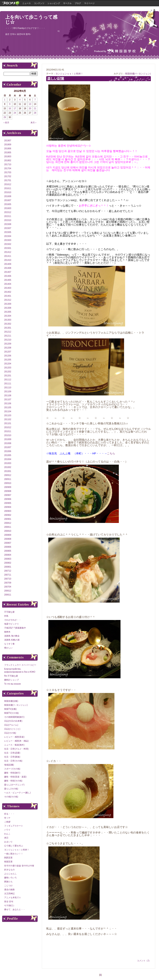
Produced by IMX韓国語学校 (115, 51)
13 (30, 104)
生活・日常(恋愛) (12, 753)
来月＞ (34, 123)
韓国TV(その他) (11, 713)
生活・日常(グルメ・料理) (16, 749)
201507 (8, 228)
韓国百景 (8, 862)
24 (15, 113)
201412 (8, 252)
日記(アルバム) (11, 725)
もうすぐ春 (9, 644)
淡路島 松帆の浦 (12, 640)
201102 (8, 419)
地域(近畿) (9, 765)
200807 (8, 543)
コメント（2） (144, 961)
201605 (8, 204)
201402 (8, 292)
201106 (8, 404)
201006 (8, 451)
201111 (8, 384)
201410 (8, 260)
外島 (6, 616)
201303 (8, 320)
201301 (8, 328)
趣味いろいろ (10, 878)
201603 (8, 208)
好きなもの (9, 870)
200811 (8, 527)
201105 (8, 407)
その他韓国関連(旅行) (14, 717)
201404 (8, 284)
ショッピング (54, 3)
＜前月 (6, 123)
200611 (8, 595)
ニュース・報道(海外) (14, 745)
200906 (8, 499)
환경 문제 (9, 901)
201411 (8, 256)
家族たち (8, 882)
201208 (8, 348)
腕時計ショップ (12, 680)
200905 (8, 503)
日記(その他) (10, 733)
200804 (8, 555)
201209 (8, 344)
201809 (8, 145)
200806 (8, 547)
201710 (8, 164)
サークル (67, 3)
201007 (8, 447)
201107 (8, 400)
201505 (8, 232)
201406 (8, 276)
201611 (8, 188)
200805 (8, 551)
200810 (8, 531)
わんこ (7, 834)
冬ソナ (7, 818)
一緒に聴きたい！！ (14, 854)
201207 (8, 352)
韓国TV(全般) (10, 709)
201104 (8, 411)
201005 (8, 455)
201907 (8, 141)
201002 (8, 467)
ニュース (27, 3)
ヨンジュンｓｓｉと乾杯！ (69, 74)
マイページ (89, 3)
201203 (8, 368)
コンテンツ (39, 3)
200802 (8, 563)
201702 (8, 176)
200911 (8, 479)
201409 (8, 264)
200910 (8, 483)
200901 (8, 519)
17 (15, 109)
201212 (8, 332)
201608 (8, 196)
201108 (8, 396)
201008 (8, 443)
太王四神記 (9, 894)
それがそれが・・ (13, 620)
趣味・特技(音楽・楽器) (15, 777)
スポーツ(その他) (12, 769)
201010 (8, 435)
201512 (8, 212)
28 (35, 113)
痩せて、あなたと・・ (15, 909)
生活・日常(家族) (12, 757)
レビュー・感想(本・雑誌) (16, 741)
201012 (8, 427)
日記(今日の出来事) (13, 721)
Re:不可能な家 (11, 676)
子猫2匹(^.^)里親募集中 (15, 628)
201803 (8, 157)
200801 (8, 567)
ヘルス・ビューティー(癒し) (17, 793)
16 (10, 109)
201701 (8, 180)
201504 (8, 236)
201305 (8, 312)
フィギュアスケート (14, 826)
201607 (8, 200)
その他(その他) (11, 797)
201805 (8, 153)
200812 (8, 523)
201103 (8, 415)
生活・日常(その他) (13, 761)
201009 (8, 439)
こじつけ (8, 886)
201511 (8, 216)
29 (5, 117)
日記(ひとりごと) (12, 729)
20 (30, 109)
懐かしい (8, 648)
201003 (8, 463)
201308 (8, 308)
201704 (8, 168)
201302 (8, 324)
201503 (8, 240)
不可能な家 (9, 612)
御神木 (7, 632)
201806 (8, 149)
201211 (8, 336)
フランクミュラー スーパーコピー (20, 665)
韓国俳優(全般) (11, 701)
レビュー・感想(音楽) (14, 737)
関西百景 (8, 858)
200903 (8, 511)
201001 (8, 471)
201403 (8, 288)
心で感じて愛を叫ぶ (14, 846)
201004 (8, 459)
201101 (8, 423)
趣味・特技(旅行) (12, 773)
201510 (8, 220)
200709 (8, 583)
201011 (8, 431)
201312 (8, 300)
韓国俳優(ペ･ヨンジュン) (138, 74)
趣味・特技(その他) (13, 781)
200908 (8, 491)
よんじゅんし (10, 874)
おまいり (8, 842)
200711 (8, 575)
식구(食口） (10, 905)
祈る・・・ (9, 814)
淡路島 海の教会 (12, 636)
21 (35, 109)
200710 (8, 579)
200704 (8, 587)
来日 (6, 838)
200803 (8, 559)
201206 (8, 356)
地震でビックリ (12, 624)
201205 (8, 360)
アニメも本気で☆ (13, 897)
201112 (8, 380)
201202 (8, 372)
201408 (8, 268)
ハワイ (7, 830)
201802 (8, 161)
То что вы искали (12, 684)
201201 (8, 376)
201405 (8, 280)
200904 (8, 507)
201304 (8, 316)
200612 (8, 591)
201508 (8, 224)
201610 (8, 192)
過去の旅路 (9, 890)
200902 (8, 515)
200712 (8, 571)
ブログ (78, 3)
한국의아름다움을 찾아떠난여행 (19, 866)
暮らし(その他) (11, 789)
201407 (8, 272)
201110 (8, 388)
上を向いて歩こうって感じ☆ (31, 20)
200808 (8, 539)
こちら (111, 453)
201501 (8, 248)
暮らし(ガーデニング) (14, 785)
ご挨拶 (7, 822)
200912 (8, 475)
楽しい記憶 (56, 79)
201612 (8, 184)
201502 (8, 244)
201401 (8, 296)
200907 (8, 495)
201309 (8, 304)
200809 (8, 535)
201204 (8, 364)
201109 (8, 392)
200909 (8, 487)
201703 (8, 172)
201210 (8, 340)
